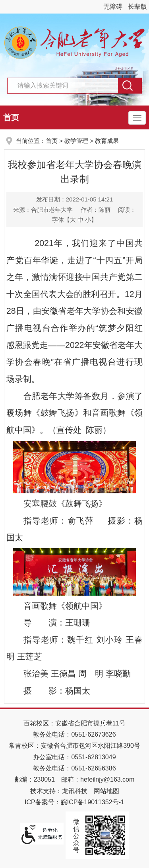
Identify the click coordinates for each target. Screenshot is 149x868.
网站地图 (106, 791)
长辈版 (137, 7)
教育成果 (107, 141)
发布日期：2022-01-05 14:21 (74, 199)
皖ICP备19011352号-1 (93, 802)
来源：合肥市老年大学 (43, 210)
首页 (11, 117)
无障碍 (113, 7)
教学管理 (76, 141)
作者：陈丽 (96, 210)
